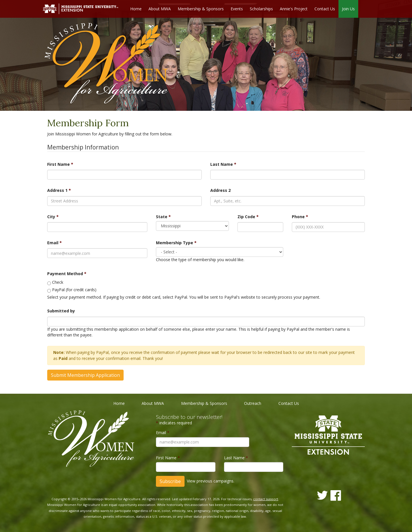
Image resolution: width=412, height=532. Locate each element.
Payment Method (67, 274)
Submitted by (61, 311)
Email (55, 243)
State (163, 217)
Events (237, 9)
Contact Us (325, 9)
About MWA (160, 9)
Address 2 (220, 191)
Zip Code (248, 217)
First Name (60, 164)
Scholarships (261, 9)
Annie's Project (294, 9)
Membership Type (176, 243)
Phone (300, 217)
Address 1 (59, 191)
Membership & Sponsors (201, 9)
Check (58, 282)
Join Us (348, 9)
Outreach (253, 403)
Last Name (223, 164)
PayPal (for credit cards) (74, 290)
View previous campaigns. (211, 481)
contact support (266, 499)
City (53, 217)
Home (136, 9)
